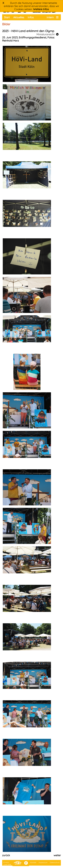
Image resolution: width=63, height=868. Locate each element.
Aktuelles (19, 17)
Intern (50, 17)
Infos (31, 17)
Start (7, 17)
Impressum (43, 862)
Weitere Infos (41, 9)
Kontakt (33, 862)
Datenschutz (55, 862)
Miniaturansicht (48, 34)
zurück (6, 855)
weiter (57, 855)
